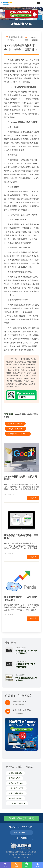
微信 (27, 865)
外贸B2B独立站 (14, 778)
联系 (38, 865)
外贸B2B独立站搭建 (15, 424)
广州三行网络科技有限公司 (25, 855)
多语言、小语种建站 (16, 783)
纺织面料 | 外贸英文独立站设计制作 (26, 679)
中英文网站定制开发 (16, 788)
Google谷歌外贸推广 (15, 429)
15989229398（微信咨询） (21, 818)
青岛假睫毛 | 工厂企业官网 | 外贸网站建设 (26, 652)
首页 (5, 865)
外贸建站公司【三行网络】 (18, 434)
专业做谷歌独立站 (15, 773)
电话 (16, 865)
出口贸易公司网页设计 (17, 803)
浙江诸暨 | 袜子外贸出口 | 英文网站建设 (26, 666)
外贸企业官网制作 (15, 798)
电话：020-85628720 (21, 833)
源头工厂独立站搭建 (16, 793)
